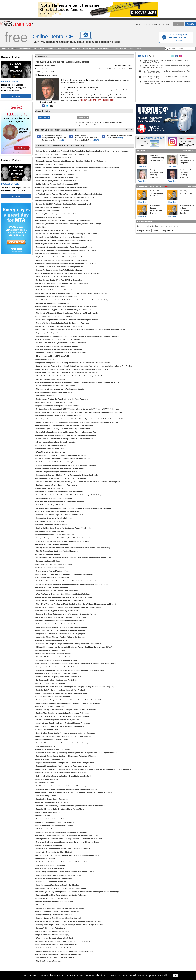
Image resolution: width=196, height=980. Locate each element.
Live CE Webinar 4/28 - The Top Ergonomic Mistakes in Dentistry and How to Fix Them (167, 61)
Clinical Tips (75, 49)
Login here (99, 125)
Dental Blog (39, 49)
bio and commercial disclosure (102, 100)
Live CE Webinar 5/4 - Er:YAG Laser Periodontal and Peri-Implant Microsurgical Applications (167, 67)
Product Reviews (119, 49)
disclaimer (85, 100)
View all (152, 56)
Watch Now (16, 96)
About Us (146, 24)
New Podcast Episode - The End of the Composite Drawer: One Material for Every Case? (166, 72)
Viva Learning (52, 75)
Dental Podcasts (25, 49)
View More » (188, 151)
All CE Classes (7, 49)
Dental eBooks (89, 49)
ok (176, 975)
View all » (129, 130)
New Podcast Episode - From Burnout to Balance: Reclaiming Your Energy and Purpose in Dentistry (165, 77)
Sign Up (190, 24)
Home (138, 24)
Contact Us (156, 24)
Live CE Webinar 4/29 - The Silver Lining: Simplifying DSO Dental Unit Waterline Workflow (167, 82)
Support (166, 24)
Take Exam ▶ (83, 117)
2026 (109, 69)
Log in (178, 24)
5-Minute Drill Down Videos (57, 49)
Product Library (104, 49)
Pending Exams (135, 49)
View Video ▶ (44, 117)
